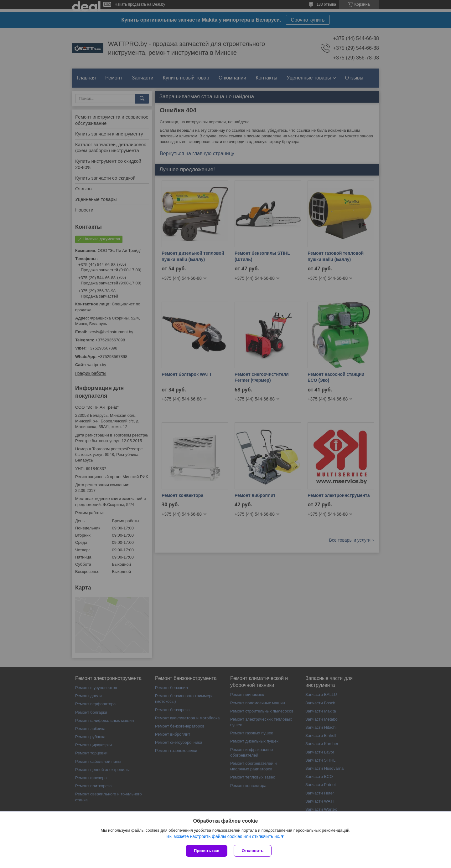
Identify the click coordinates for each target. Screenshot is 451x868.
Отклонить (253, 851)
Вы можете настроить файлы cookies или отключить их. (223, 836)
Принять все (207, 851)
